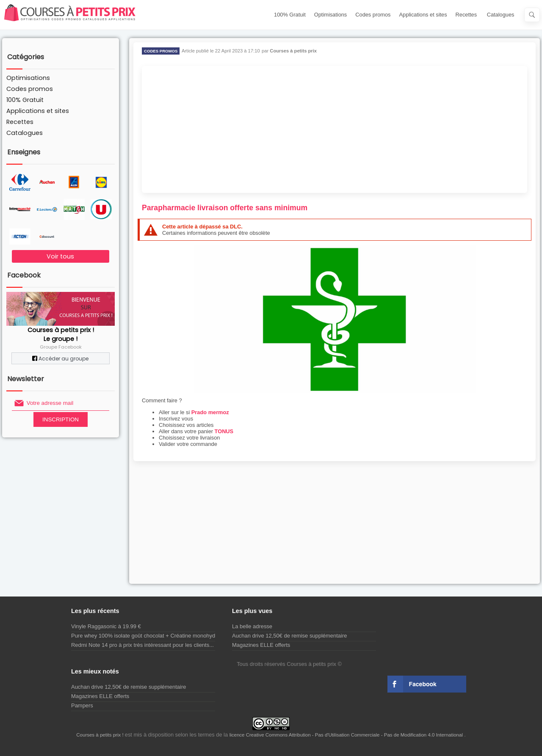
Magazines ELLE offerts (261, 645)
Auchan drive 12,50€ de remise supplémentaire (289, 636)
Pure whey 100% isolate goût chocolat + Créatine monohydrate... (150, 636)
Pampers (82, 705)
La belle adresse (252, 626)
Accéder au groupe (60, 359)
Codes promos (373, 15)
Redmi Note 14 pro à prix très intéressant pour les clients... (142, 645)
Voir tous (60, 256)
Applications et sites (423, 15)
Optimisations (331, 15)
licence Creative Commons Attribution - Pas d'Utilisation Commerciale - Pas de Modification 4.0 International (347, 735)
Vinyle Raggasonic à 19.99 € (106, 626)
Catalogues (501, 15)
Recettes (466, 15)
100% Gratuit (290, 15)
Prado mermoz (210, 412)
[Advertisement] (335, 129)
